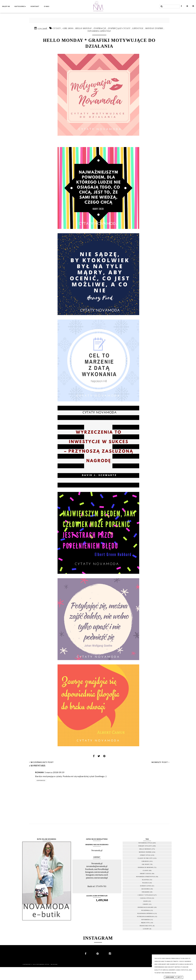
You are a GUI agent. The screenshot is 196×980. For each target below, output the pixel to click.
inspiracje (100, 28)
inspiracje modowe (146, 867)
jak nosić (146, 864)
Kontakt (35, 6)
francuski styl (146, 926)
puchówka (146, 910)
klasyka (146, 880)
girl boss (68, 28)
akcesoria (146, 889)
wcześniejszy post (41, 762)
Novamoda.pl (97, 850)
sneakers (146, 892)
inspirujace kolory (146, 907)
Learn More (170, 977)
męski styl (146, 923)
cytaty (57, 28)
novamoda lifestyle (99, 31)
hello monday (84, 28)
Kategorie (20, 6)
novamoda (146, 920)
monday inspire (154, 28)
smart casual (146, 874)
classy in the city (145, 858)
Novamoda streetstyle (146, 877)
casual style (146, 898)
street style (145, 855)
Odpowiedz (41, 780)
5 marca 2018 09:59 (54, 772)
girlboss (145, 861)
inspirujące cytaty (120, 28)
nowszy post (161, 762)
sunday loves (146, 886)
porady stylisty (145, 846)
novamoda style (145, 843)
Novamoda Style (43, 964)
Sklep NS (6, 6)
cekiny (146, 904)
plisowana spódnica (146, 913)
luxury (146, 929)
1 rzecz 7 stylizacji (146, 895)
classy (146, 870)
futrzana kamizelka (146, 917)
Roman (39, 772)
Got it (180, 977)
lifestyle (138, 28)
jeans (146, 901)
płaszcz (146, 883)
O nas (47, 6)
